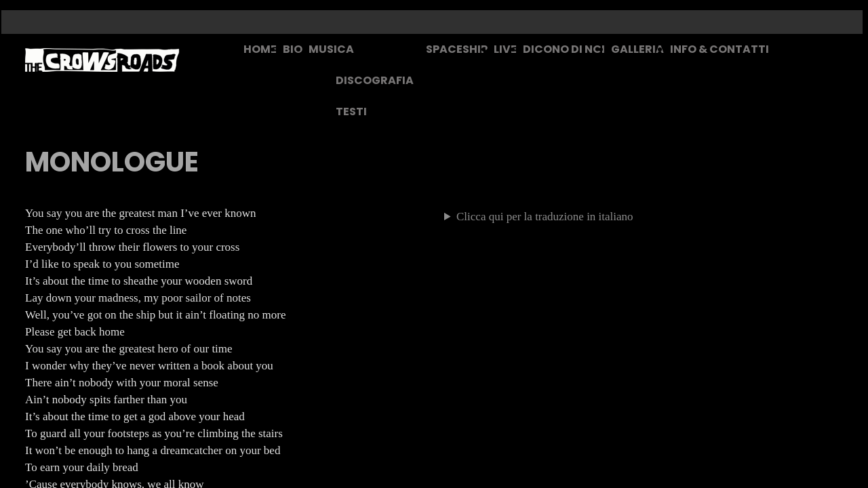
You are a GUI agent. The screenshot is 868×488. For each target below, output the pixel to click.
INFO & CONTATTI (719, 49)
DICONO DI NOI (564, 49)
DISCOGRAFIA (375, 80)
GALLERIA (637, 49)
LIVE (505, 49)
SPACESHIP (457, 49)
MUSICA (331, 49)
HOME (260, 49)
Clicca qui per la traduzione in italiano (545, 217)
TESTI (351, 111)
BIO (293, 49)
